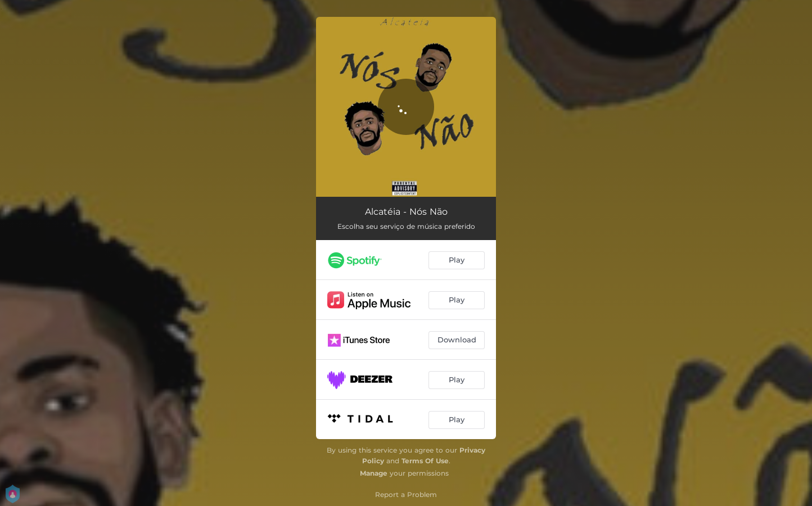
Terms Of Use (425, 461)
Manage (374, 473)
